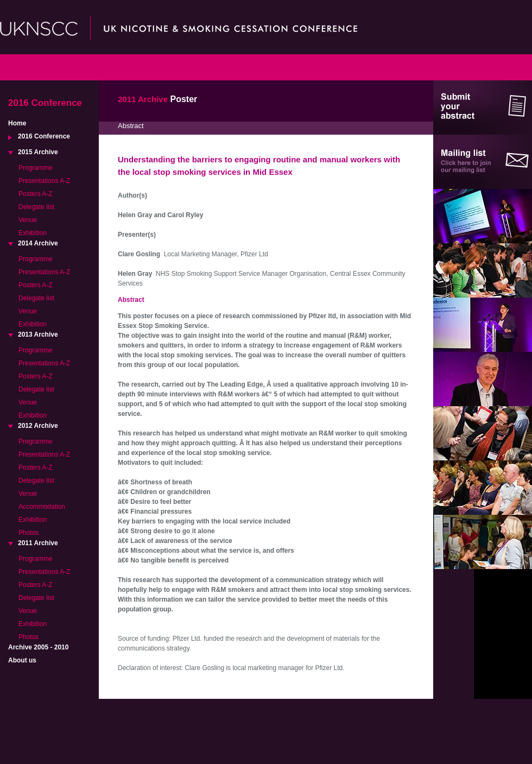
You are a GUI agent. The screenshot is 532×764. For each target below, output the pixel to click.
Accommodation (42, 507)
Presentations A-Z (44, 181)
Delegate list (36, 207)
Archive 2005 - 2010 (38, 647)
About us (22, 660)
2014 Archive (38, 243)
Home (17, 123)
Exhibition (33, 233)
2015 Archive (38, 152)
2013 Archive (38, 334)
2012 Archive (38, 426)
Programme (36, 168)
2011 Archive (38, 543)
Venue (28, 220)
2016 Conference (44, 136)
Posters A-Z (36, 194)
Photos (28, 533)
